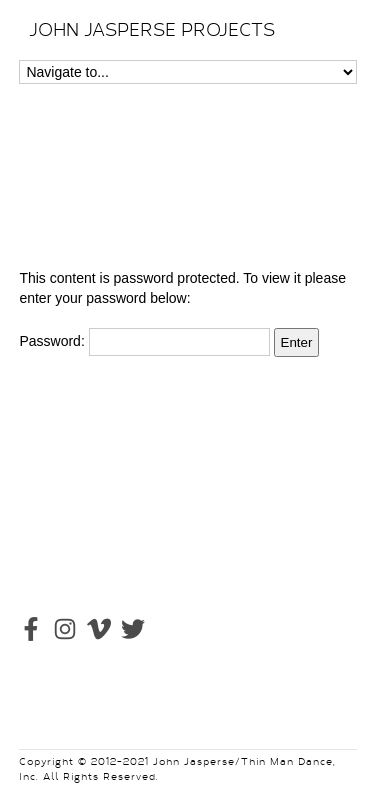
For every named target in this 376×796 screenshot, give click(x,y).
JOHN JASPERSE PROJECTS (152, 30)
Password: (144, 341)
